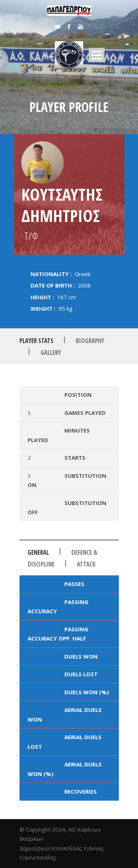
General (38, 552)
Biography (90, 340)
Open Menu (97, 55)
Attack (86, 564)
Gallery (51, 352)
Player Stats (36, 340)
